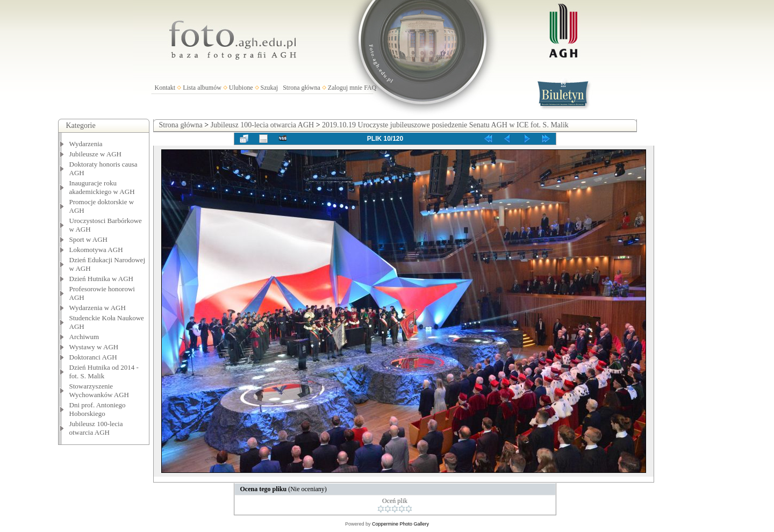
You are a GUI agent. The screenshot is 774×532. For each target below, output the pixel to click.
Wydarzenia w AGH (98, 308)
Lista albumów (202, 88)
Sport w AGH (89, 239)
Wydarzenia (86, 144)
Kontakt (165, 88)
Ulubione (241, 88)
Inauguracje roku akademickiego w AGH (102, 187)
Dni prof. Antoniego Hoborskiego (98, 409)
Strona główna (302, 88)
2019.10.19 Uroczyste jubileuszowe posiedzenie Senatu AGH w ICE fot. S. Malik (445, 125)
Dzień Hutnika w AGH (102, 279)
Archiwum (84, 337)
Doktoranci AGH (93, 357)
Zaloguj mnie (345, 88)
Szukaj (270, 88)
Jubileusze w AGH (96, 154)
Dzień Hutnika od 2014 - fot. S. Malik (104, 372)
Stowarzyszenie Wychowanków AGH (99, 390)
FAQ (370, 88)
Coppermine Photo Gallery (400, 524)
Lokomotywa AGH (96, 250)
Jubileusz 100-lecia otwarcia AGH (96, 428)
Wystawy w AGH (94, 347)
